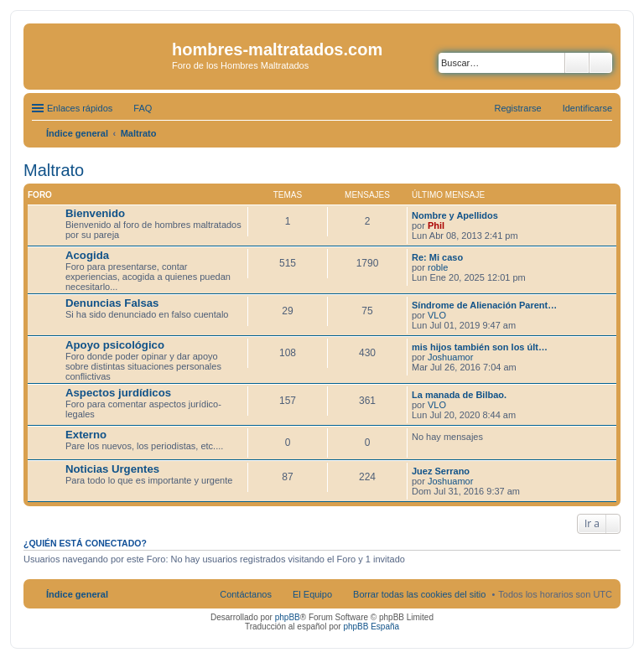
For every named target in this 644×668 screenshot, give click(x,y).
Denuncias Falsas (112, 303)
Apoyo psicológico (115, 345)
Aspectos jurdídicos (118, 393)
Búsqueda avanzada (601, 63)
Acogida (87, 255)
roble (438, 267)
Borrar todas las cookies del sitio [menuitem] (419, 594)
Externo (86, 435)
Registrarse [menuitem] (517, 108)
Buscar (577, 63)
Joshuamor (450, 357)
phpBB (288, 617)
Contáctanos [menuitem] (246, 594)
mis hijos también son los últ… (480, 347)
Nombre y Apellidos (455, 215)
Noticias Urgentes (112, 469)
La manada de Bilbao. (459, 395)
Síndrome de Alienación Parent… (484, 305)
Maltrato (54, 170)
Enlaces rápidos (80, 108)
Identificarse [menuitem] (587, 108)
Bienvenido (95, 213)
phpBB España (371, 627)
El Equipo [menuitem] (312, 594)
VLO (437, 315)
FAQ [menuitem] (143, 108)
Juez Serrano (441, 471)
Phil (436, 225)
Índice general (77, 594)
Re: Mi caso (437, 257)
